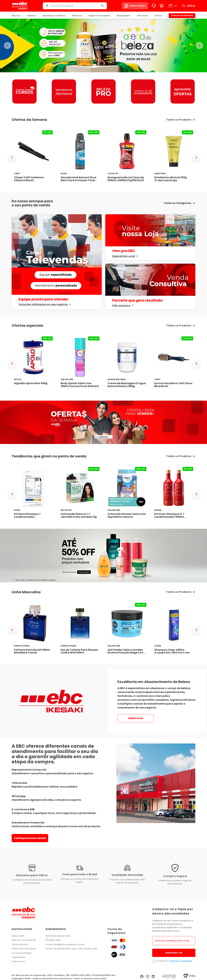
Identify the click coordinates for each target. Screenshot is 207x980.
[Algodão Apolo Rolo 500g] (33, 363)
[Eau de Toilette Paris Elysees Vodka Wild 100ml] (80, 630)
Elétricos (77, 16)
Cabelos (31, 16)
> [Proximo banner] (200, 46)
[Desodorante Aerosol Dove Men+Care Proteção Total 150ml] (80, 158)
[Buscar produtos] (103, 6)
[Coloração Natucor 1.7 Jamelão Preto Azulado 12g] (80, 494)
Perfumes (142, 16)
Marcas (16, 16)
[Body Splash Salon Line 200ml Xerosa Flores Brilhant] (80, 363)
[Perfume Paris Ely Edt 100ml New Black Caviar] (33, 630)
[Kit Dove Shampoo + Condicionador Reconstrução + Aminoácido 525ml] (33, 494)
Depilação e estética (54, 16)
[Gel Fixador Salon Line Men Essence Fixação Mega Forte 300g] (127, 630)
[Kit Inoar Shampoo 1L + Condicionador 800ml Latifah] (174, 494)
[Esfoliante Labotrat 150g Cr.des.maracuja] (174, 158)
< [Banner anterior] (7, 46)
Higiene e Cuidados (99, 16)
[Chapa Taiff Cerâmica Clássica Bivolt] (33, 158)
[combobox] (75, 6)
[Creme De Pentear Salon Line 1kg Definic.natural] (127, 494)
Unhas (158, 16)
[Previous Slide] (12, 157)
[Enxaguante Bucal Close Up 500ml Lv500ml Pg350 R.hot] (127, 158)
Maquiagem (123, 16)
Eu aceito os (163, 961)
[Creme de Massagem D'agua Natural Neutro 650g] (127, 363)
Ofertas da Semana (182, 15)
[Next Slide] (196, 157)
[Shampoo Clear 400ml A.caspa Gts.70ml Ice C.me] (174, 630)
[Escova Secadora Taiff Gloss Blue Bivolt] (174, 363)
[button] (47, 6)
